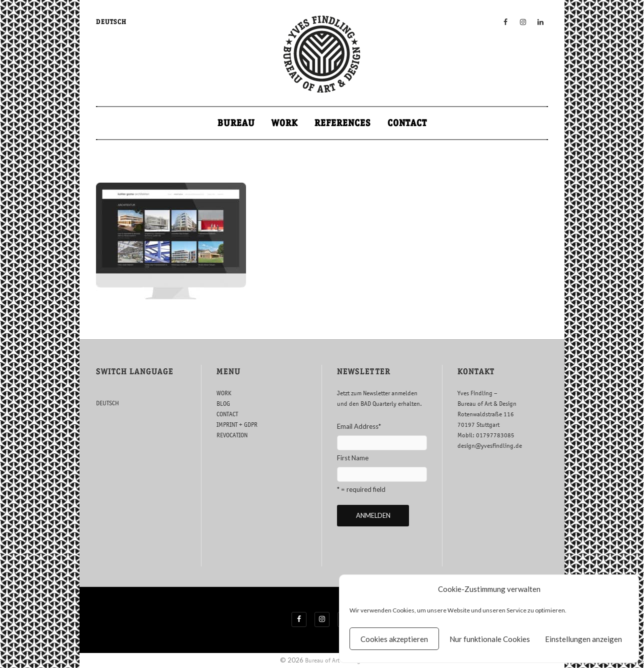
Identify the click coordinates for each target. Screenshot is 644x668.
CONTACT (407, 123)
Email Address (359, 426)
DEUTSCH (111, 22)
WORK (285, 123)
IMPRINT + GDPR (237, 425)
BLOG (223, 404)
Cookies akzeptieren (394, 639)
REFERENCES (343, 123)
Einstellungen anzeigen (583, 639)
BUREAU (236, 123)
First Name (353, 458)
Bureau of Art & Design (334, 660)
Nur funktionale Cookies (490, 639)
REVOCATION (232, 435)
